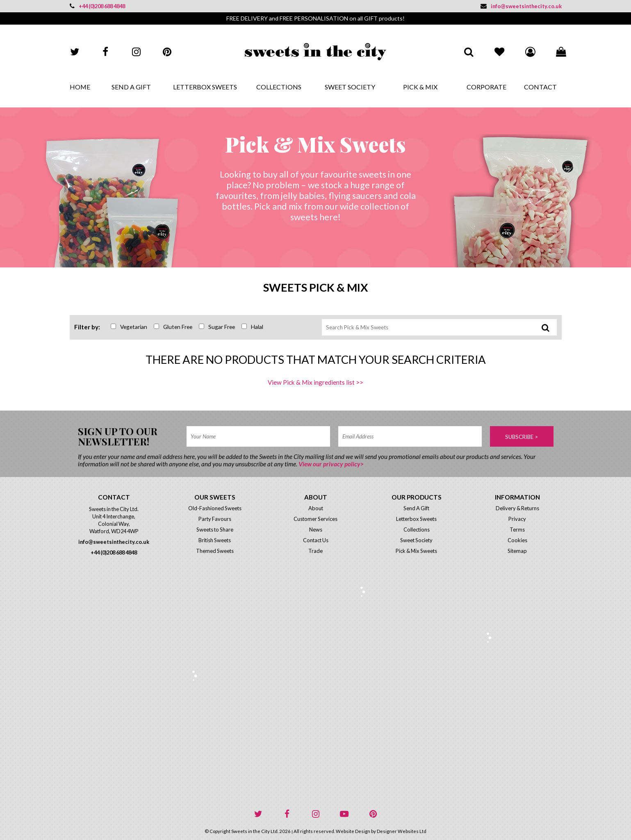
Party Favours (215, 519)
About (316, 508)
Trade (315, 551)
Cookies (517, 540)
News (316, 530)
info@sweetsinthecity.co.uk (521, 6)
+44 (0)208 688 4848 (97, 6)
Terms (517, 530)
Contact (540, 87)
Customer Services (315, 519)
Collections (279, 87)
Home (80, 87)
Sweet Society (350, 87)
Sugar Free (217, 327)
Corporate (486, 87)
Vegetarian (129, 327)
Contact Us (316, 540)
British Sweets (215, 540)
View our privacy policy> (331, 464)
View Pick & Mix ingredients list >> (315, 382)
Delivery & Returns (517, 508)
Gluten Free (173, 327)
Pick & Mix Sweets (416, 551)
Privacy (517, 519)
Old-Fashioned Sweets (215, 508)
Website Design (353, 831)
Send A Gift (131, 87)
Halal (252, 327)
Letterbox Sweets (205, 87)
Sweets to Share (215, 530)
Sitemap (517, 551)
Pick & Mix (420, 87)
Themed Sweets (215, 551)
